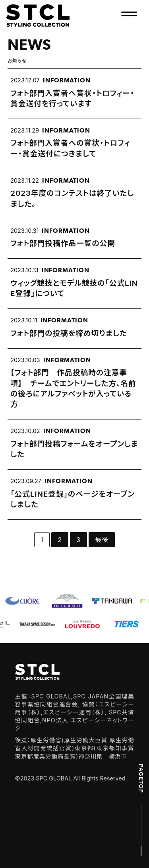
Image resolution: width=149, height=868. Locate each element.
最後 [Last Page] (102, 540)
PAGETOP (141, 778)
